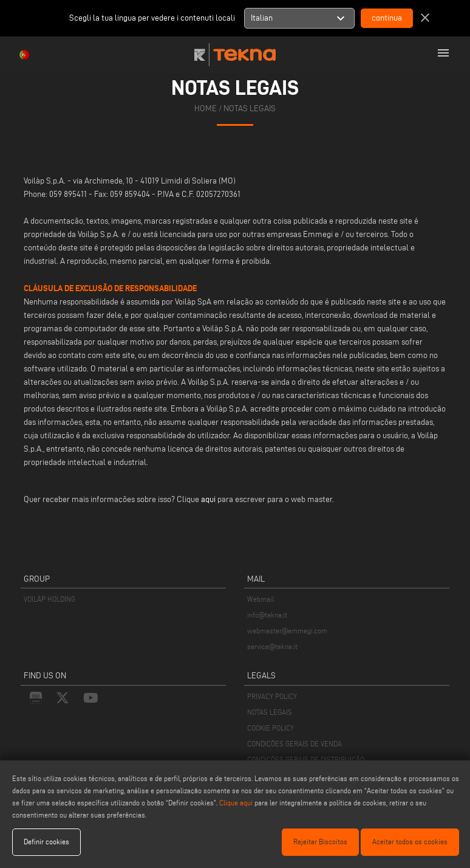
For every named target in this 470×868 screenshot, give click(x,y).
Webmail (261, 599)
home (206, 108)
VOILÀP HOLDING (49, 599)
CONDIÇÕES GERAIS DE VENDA (295, 744)
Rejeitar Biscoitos (320, 842)
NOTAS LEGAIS (270, 712)
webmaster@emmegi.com (287, 631)
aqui (208, 499)
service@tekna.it (272, 646)
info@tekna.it (267, 615)
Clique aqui (236, 803)
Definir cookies (46, 842)
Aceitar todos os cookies (410, 842)
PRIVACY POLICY (272, 696)
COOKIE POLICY (271, 728)
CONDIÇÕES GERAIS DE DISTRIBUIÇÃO (306, 759)
